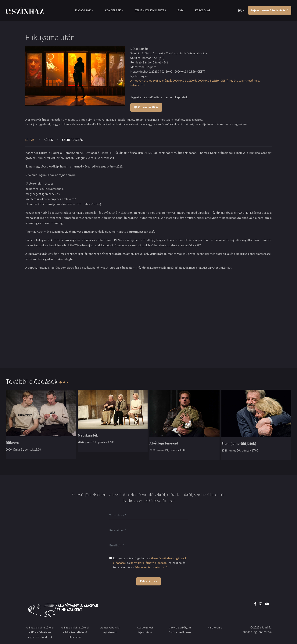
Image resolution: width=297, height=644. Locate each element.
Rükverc (12, 443)
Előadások (83, 10)
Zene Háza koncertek (151, 10)
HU (240, 10)
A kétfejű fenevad (164, 443)
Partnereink (215, 628)
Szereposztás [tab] (72, 140)
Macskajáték (88, 435)
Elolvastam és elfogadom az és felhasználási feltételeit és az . (150, 563)
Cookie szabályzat (180, 628)
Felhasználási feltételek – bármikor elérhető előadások (75, 632)
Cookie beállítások (180, 632)
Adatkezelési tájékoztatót (152, 567)
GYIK (181, 10)
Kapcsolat (203, 10)
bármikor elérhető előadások (149, 563)
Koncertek (113, 10)
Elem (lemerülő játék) (239, 443)
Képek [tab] (48, 140)
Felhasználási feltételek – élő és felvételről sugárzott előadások (40, 632)
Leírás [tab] (30, 140)
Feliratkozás (148, 581)
